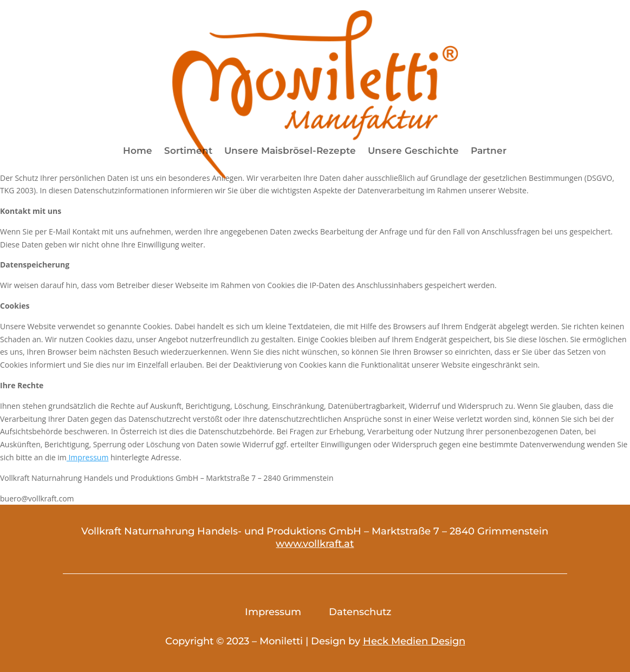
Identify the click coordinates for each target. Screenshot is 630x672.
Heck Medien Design (414, 641)
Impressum (88, 457)
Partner (489, 151)
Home (138, 151)
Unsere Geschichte (413, 151)
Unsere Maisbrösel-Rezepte (290, 151)
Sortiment (188, 151)
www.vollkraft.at (315, 544)
